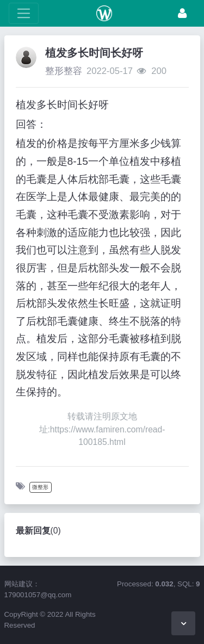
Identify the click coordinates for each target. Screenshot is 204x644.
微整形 (40, 487)
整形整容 (64, 71)
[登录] (182, 13)
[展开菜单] (24, 13)
